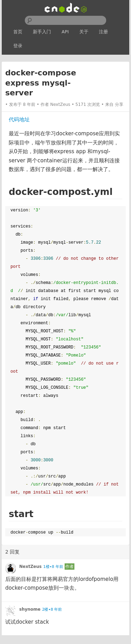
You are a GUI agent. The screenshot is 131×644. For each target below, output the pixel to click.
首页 (18, 32)
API (65, 32)
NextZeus (60, 104)
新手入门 (42, 32)
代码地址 (19, 120)
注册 (103, 32)
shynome (30, 609)
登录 (18, 46)
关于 (84, 32)
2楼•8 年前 (52, 609)
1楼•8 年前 (53, 567)
